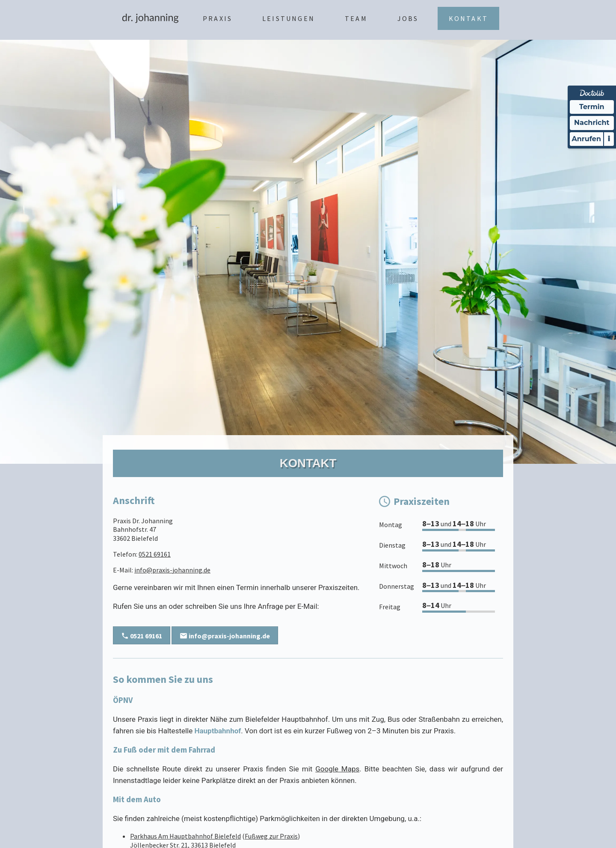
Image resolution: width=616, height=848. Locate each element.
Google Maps (337, 769)
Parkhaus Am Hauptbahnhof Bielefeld (185, 836)
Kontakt (468, 18)
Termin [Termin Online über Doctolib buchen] (592, 107)
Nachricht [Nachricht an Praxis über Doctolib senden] (592, 123)
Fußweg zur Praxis (271, 836)
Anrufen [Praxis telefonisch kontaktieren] (586, 139)
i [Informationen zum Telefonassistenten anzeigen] (609, 139)
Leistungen (289, 18)
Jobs (408, 18)
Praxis (218, 18)
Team (356, 18)
